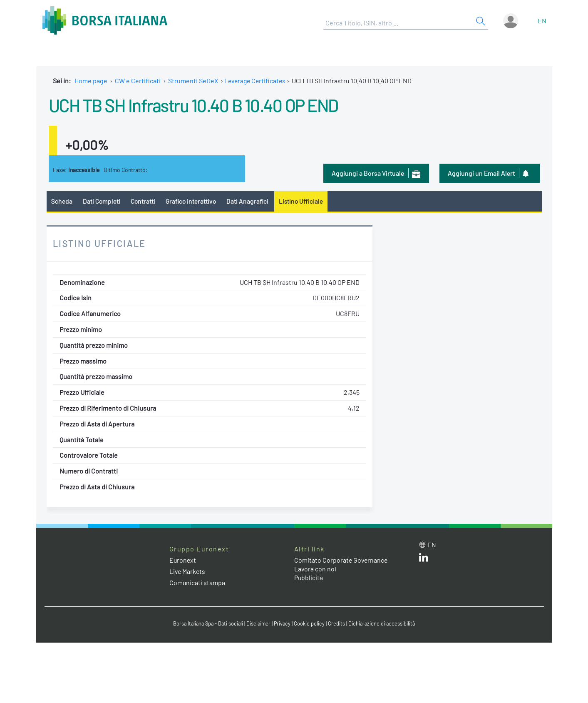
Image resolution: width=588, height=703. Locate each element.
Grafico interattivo (193, 201)
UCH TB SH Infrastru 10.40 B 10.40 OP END (201, 105)
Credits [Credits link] (338, 624)
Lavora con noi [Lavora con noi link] (315, 569)
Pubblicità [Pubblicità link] (309, 577)
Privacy (283, 624)
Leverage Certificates (256, 81)
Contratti (144, 201)
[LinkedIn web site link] (424, 559)
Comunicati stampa (197, 583)
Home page (91, 81)
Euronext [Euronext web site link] (183, 560)
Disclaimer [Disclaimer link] (259, 624)
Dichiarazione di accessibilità (384, 624)
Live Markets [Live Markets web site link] (188, 572)
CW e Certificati (138, 81)
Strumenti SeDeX (193, 81)
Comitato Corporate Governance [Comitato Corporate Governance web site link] (342, 560)
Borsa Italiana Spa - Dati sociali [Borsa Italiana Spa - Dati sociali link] (207, 624)
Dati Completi (102, 201)
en (542, 21)
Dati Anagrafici (250, 201)
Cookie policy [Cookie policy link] (311, 624)
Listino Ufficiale (305, 201)
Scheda (62, 201)
